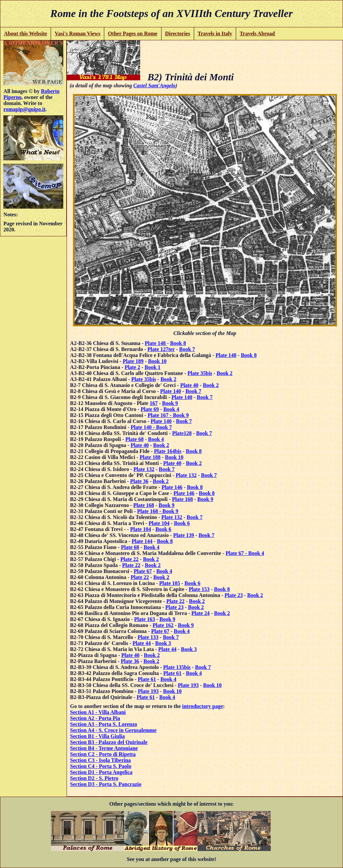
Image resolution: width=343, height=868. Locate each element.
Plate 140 (171, 391)
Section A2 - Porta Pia (95, 718)
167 (154, 403)
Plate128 (182, 433)
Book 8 (178, 343)
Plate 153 (199, 589)
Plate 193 (188, 685)
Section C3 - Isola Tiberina (100, 760)
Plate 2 (132, 367)
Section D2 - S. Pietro (94, 778)
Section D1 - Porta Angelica (101, 772)
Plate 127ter (161, 349)
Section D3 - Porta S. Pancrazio (106, 784)
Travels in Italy (215, 33)
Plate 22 (129, 559)
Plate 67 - (237, 553)
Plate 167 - (160, 415)
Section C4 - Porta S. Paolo (101, 766)
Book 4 (171, 409)
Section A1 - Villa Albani (98, 712)
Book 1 (153, 367)
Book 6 (182, 523)
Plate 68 (135, 439)
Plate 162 (163, 625)
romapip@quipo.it (24, 109)
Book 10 (157, 361)
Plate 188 (150, 457)
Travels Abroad (257, 33)
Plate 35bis (200, 373)
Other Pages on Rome (133, 33)
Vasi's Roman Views (77, 33)
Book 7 (187, 349)
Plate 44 (142, 643)
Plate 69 (150, 409)
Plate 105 (170, 583)
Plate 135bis (177, 667)
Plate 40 (189, 385)
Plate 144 (142, 541)
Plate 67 (143, 571)
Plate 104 (159, 523)
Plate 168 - (150, 511)
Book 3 (163, 643)
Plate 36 (139, 481)
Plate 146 (172, 487)
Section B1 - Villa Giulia (97, 736)
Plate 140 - (144, 427)
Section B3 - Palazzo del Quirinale (109, 742)
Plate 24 (201, 613)
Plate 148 (156, 343)
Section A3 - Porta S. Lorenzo (103, 724)
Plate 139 (184, 535)
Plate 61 (172, 673)
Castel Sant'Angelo (154, 85)
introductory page (203, 706)
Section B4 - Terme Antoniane (104, 748)
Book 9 (170, 403)
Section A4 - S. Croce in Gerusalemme (113, 730)
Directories (177, 33)
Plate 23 (234, 595)
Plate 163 (145, 619)
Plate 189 (133, 361)
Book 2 (224, 373)
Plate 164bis (168, 451)
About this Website (26, 33)
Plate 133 (148, 637)
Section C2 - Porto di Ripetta (103, 754)
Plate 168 (183, 499)
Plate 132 (144, 469)
